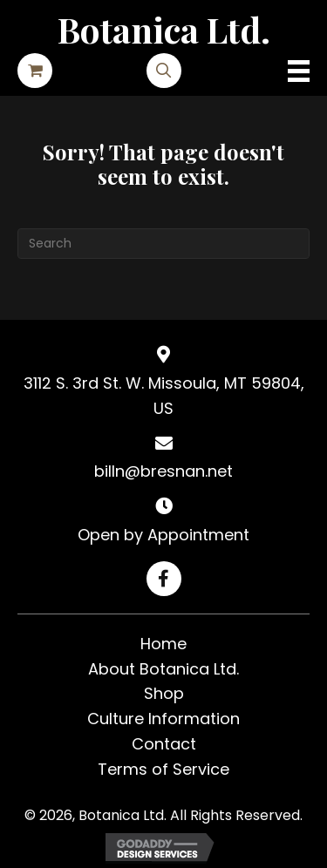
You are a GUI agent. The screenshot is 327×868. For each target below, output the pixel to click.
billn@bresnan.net (163, 471)
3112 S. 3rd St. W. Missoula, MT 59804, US (164, 396)
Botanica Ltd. (164, 29)
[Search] (163, 244)
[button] (164, 579)
